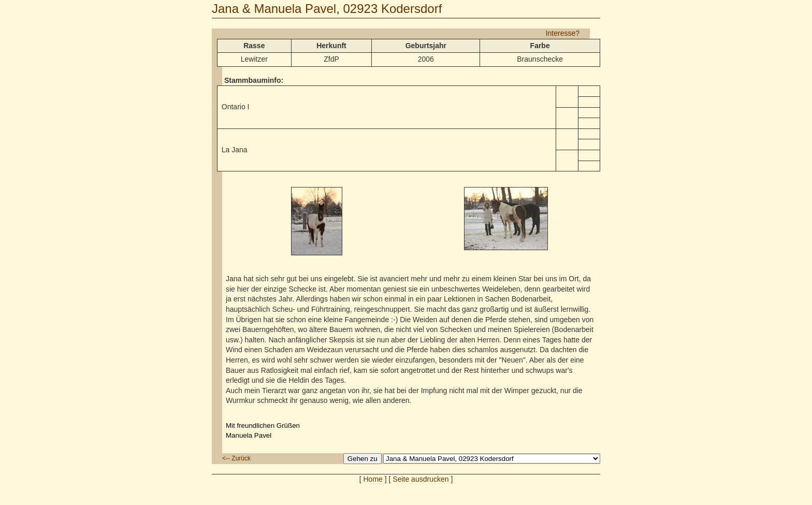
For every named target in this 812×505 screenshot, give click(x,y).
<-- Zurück (236, 458)
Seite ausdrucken (421, 479)
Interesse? (563, 33)
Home (373, 479)
